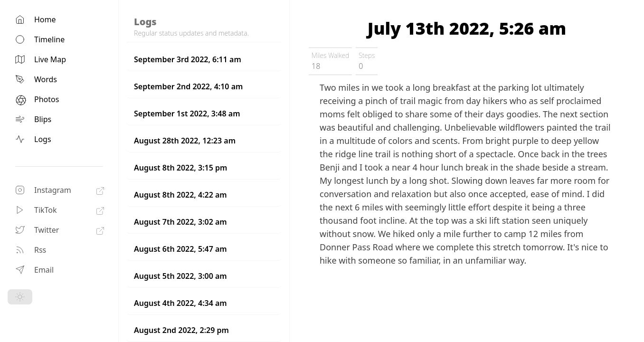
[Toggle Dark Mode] (20, 297)
